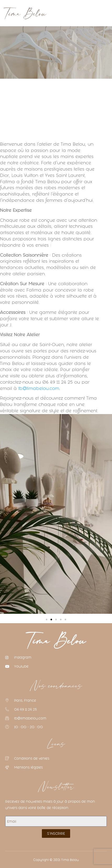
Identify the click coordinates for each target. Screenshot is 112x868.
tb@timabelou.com (39, 388)
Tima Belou (56, 641)
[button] (56, 13)
